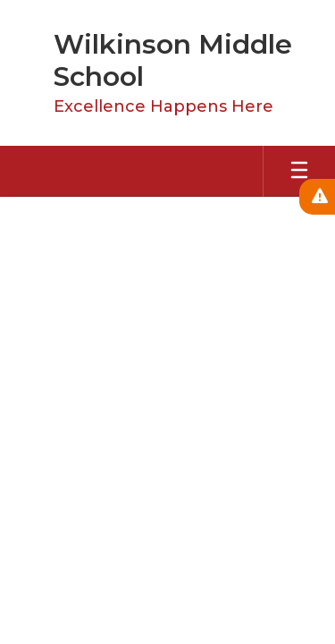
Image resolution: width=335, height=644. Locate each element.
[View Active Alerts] (317, 197)
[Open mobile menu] (299, 171)
